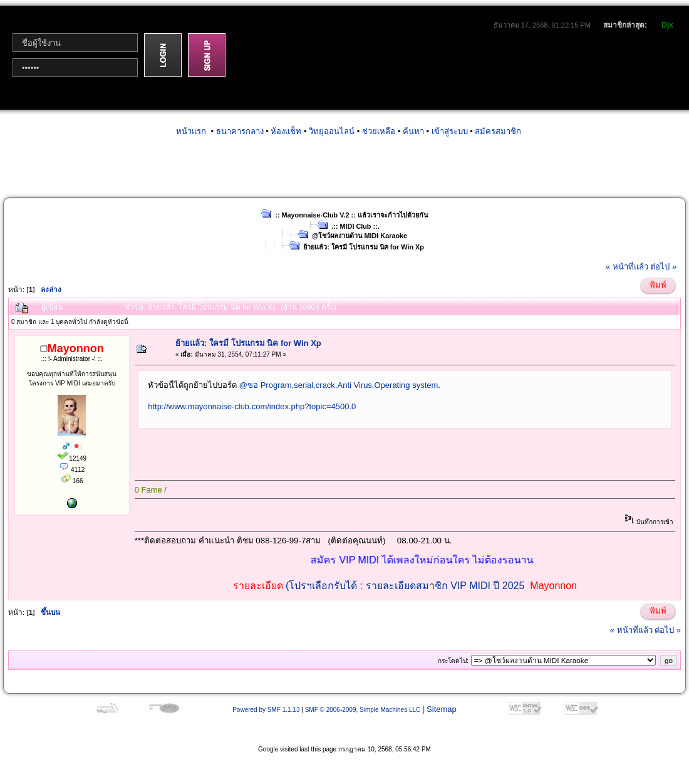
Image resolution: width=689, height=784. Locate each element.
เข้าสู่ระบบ (450, 131)
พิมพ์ (658, 285)
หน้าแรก (191, 131)
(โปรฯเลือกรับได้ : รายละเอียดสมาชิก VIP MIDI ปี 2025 (405, 586)
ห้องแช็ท (286, 131)
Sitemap (442, 709)
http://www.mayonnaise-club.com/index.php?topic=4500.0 (252, 406)
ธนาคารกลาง (240, 131)
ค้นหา (413, 131)
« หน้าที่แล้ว (627, 267)
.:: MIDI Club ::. (355, 226)
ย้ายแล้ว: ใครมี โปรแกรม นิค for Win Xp (364, 247)
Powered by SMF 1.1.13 (266, 710)
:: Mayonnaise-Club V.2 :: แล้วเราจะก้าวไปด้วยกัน (351, 215)
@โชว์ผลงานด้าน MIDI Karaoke (360, 236)
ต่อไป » (663, 267)
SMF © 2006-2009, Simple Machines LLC (363, 710)
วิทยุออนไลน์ (332, 131)
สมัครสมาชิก (498, 131)
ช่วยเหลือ (379, 131)
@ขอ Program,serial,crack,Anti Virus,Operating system (339, 385)
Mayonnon (553, 586)
